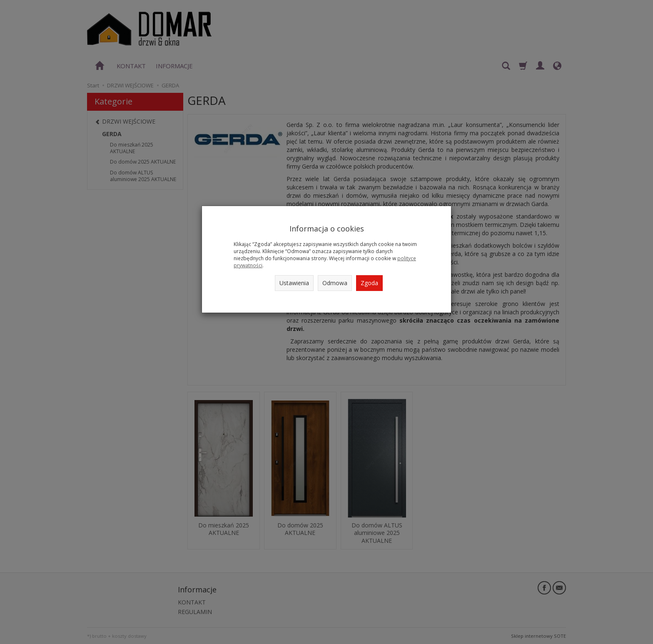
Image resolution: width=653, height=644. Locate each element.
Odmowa (335, 283)
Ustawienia (294, 283)
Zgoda (369, 283)
